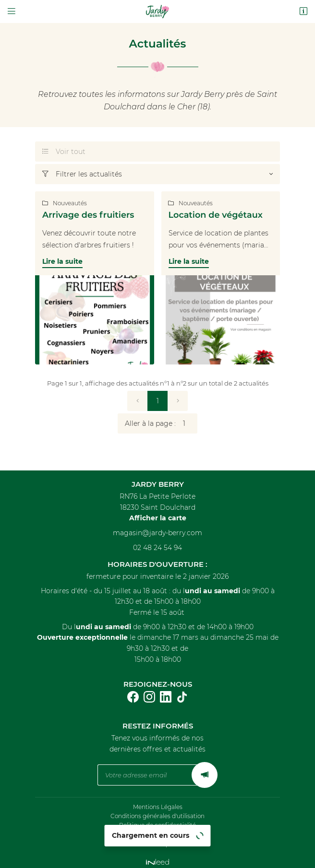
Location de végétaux (216, 215)
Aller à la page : (161, 423)
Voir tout (64, 152)
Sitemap (157, 839)
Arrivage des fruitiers (88, 215)
